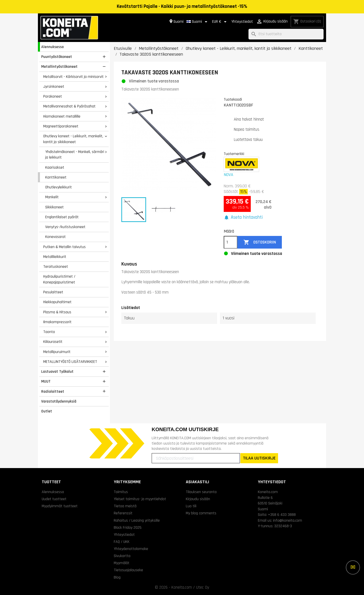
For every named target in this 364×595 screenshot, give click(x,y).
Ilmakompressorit (57, 322)
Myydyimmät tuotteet (60, 506)
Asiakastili (198, 482)
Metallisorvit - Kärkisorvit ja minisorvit (73, 77)
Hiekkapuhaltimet (57, 302)
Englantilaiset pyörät (62, 217)
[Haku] (286, 34)
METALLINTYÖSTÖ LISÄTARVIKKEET (70, 362)
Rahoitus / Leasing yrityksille (137, 520)
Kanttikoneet (56, 177)
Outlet (47, 411)
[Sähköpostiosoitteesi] (196, 458)
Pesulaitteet (53, 292)
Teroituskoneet (56, 267)
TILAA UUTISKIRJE (259, 458)
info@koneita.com (288, 520)
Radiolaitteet (53, 391)
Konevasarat (55, 237)
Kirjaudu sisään (198, 499)
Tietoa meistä (125, 506)
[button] (243, 218)
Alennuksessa (52, 47)
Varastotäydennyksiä (59, 401)
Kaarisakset (55, 167)
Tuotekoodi (233, 99)
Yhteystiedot (242, 22)
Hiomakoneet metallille (62, 116)
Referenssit (123, 513)
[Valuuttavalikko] (220, 22)
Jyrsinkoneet (54, 86)
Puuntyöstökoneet (57, 57)
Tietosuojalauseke (128, 570)
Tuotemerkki (234, 154)
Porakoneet (53, 96)
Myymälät (122, 563)
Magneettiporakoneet (61, 126)
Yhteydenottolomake (131, 549)
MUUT (46, 381)
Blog (117, 577)
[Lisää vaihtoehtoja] (353, 567)
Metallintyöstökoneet (59, 67)
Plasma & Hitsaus (57, 312)
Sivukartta (122, 556)
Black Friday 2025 (128, 527)
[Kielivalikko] (198, 22)
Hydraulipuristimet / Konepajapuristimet (59, 279)
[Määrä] (231, 242)
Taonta (49, 332)
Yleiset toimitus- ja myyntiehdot (140, 499)
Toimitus (121, 492)
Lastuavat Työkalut (57, 371)
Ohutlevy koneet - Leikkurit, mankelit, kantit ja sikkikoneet (73, 139)
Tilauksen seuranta (201, 492)
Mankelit (52, 197)
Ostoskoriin (260, 242)
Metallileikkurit (55, 257)
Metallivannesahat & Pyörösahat (69, 106)
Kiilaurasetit (53, 342)
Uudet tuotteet (54, 499)
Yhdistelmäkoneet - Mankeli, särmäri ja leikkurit (75, 155)
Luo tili (191, 506)
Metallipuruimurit (57, 352)
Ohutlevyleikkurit (59, 187)
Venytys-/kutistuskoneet (65, 227)
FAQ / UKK (122, 542)
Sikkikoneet (54, 207)
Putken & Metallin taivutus (64, 247)
